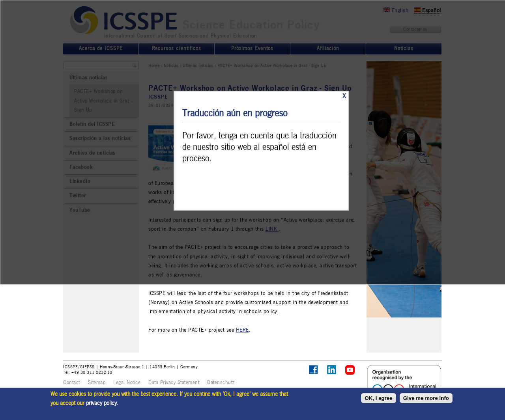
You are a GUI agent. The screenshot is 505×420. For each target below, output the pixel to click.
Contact (72, 383)
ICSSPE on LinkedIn (332, 370)
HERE (242, 330)
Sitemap (97, 383)
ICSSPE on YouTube (350, 370)
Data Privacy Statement (174, 383)
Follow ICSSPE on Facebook (313, 370)
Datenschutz (221, 383)
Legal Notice (127, 383)
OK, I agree (378, 398)
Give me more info (426, 398)
